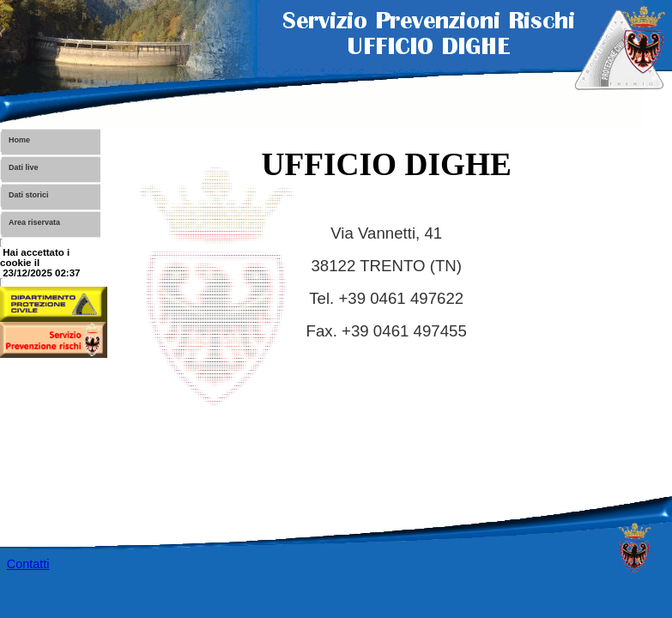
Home (19, 140)
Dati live (24, 167)
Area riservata (34, 222)
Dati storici (29, 195)
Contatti (28, 564)
